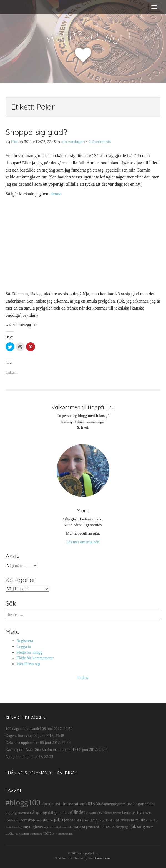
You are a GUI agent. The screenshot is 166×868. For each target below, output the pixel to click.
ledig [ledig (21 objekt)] (94, 820)
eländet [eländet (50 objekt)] (77, 812)
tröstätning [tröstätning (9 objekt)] (36, 834)
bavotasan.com (99, 858)
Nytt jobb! (14, 757)
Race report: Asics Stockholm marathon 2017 (41, 750)
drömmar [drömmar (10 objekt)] (23, 813)
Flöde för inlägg (30, 652)
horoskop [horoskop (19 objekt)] (27, 820)
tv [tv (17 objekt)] (53, 833)
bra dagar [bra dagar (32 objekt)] (135, 804)
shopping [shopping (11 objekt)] (122, 827)
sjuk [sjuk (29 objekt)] (133, 827)
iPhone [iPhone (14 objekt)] (48, 820)
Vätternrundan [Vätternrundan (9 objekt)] (64, 834)
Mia (14, 142)
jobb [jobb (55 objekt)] (58, 820)
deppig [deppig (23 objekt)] (11, 812)
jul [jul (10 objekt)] (77, 820)
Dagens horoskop (19, 736)
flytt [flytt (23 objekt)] (141, 812)
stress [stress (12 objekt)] (150, 827)
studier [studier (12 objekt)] (10, 834)
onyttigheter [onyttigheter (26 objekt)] (33, 827)
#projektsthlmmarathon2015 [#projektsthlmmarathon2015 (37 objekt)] (68, 804)
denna (56, 194)
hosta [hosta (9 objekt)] (39, 820)
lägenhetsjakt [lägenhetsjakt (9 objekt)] (112, 820)
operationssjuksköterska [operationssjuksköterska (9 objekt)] (59, 827)
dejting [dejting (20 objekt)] (150, 804)
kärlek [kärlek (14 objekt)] (84, 820)
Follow (83, 678)
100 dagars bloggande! (23, 729)
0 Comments (100, 142)
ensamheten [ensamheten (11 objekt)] (104, 813)
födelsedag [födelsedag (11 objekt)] (12, 820)
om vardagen (73, 142)
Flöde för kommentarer (35, 658)
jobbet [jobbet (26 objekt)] (69, 820)
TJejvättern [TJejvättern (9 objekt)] (22, 834)
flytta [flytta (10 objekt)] (148, 813)
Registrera (25, 641)
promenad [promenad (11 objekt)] (92, 827)
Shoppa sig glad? (36, 132)
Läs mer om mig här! (83, 542)
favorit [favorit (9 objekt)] (117, 813)
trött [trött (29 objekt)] (47, 833)
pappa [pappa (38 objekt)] (80, 827)
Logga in (24, 646)
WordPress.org (28, 664)
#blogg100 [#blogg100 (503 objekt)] (23, 802)
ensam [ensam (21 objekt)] (91, 812)
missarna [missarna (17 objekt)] (128, 820)
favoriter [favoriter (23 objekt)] (129, 812)
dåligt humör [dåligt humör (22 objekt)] (59, 812)
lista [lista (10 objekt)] (101, 820)
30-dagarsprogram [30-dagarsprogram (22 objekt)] (111, 804)
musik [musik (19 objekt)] (140, 820)
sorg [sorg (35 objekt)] (141, 827)
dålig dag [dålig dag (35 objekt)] (39, 812)
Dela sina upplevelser (22, 743)
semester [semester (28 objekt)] (108, 827)
